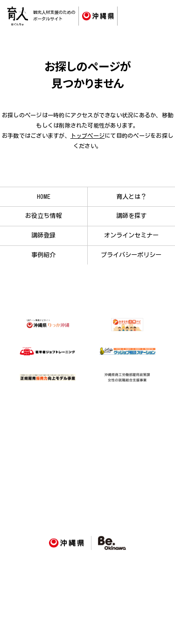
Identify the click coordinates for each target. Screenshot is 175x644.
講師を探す (131, 216)
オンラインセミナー (131, 235)
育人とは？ (131, 197)
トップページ (87, 136)
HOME (44, 197)
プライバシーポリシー (131, 255)
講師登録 (43, 235)
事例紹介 (43, 255)
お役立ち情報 (43, 216)
